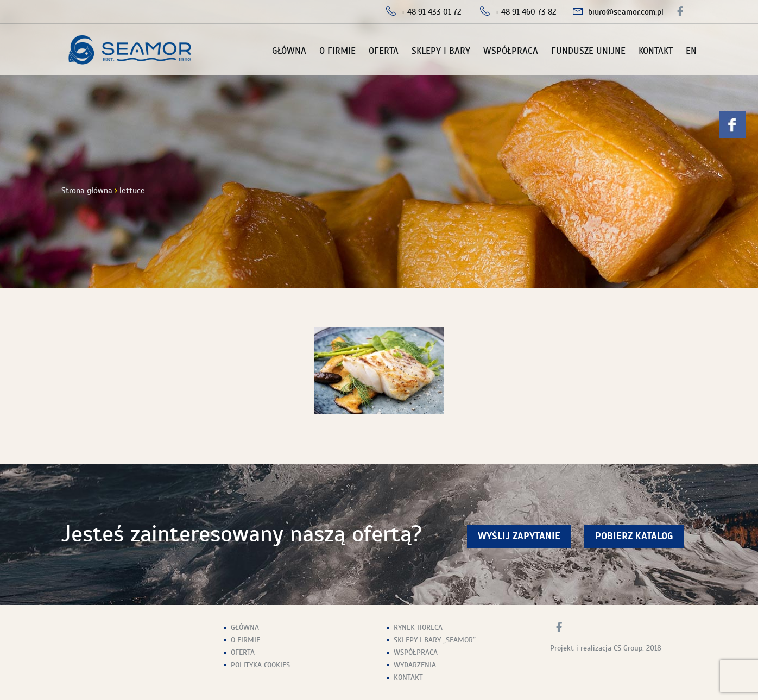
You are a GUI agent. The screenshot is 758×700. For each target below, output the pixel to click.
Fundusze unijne (588, 51)
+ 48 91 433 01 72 (431, 12)
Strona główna (87, 191)
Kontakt (656, 51)
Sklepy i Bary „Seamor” (435, 640)
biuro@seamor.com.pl (626, 12)
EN (691, 51)
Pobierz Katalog (634, 536)
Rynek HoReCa (418, 628)
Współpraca (511, 51)
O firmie (337, 51)
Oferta (384, 51)
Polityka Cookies (260, 665)
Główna (289, 51)
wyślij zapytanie (519, 536)
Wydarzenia (415, 665)
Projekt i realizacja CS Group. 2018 (606, 648)
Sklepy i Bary (441, 51)
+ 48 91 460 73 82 (526, 12)
